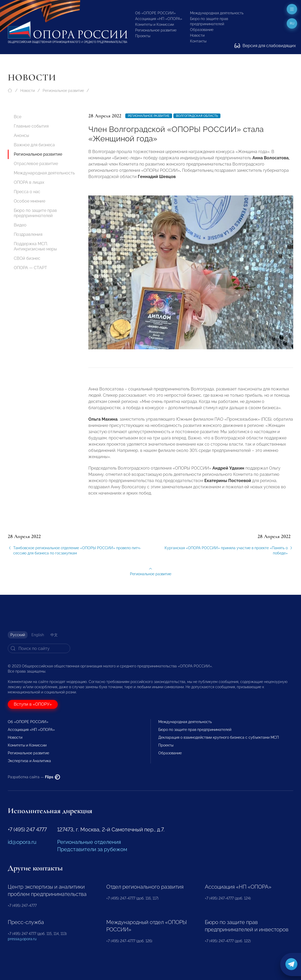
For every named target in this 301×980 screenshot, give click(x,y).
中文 (54, 635)
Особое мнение (30, 201)
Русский (18, 635)
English (38, 635)
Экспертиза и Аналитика (29, 761)
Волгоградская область (197, 116)
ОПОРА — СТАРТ (30, 268)
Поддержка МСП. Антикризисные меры (35, 246)
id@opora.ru (22, 842)
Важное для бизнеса (34, 145)
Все (18, 117)
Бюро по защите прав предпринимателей (35, 213)
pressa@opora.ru (22, 939)
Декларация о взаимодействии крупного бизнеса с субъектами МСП (219, 737)
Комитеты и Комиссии (155, 24)
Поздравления (28, 234)
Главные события (31, 126)
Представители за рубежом (92, 849)
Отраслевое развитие (36, 164)
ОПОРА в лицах (29, 182)
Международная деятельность (217, 13)
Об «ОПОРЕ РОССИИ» (155, 13)
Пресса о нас (27, 192)
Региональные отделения (89, 842)
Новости (197, 35)
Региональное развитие (156, 30)
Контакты (198, 41)
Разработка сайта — (34, 777)
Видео (20, 225)
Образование (202, 30)
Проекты (143, 36)
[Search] (39, 648)
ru (292, 23)
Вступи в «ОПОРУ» (33, 704)
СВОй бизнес (27, 258)
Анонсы (21, 135)
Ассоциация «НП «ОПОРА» (159, 19)
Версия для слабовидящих (265, 46)
